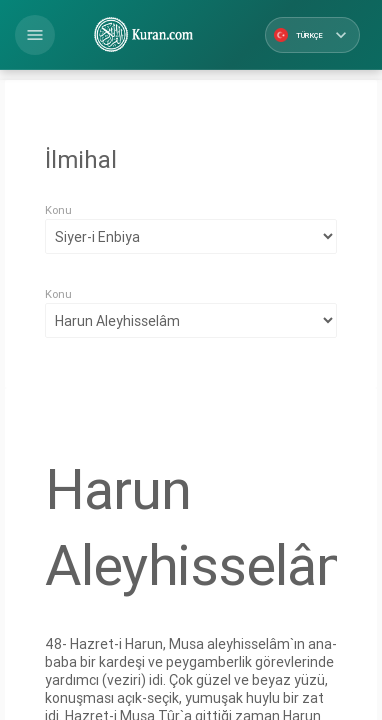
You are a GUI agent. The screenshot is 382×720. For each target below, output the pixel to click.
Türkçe (312, 35)
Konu (58, 210)
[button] (35, 35)
